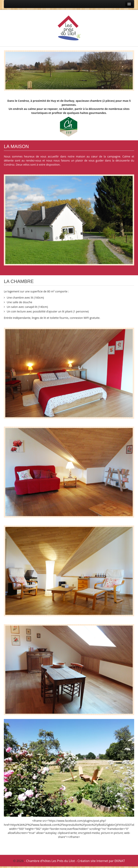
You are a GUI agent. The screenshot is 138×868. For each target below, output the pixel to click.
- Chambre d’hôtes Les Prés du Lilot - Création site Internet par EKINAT (75, 861)
